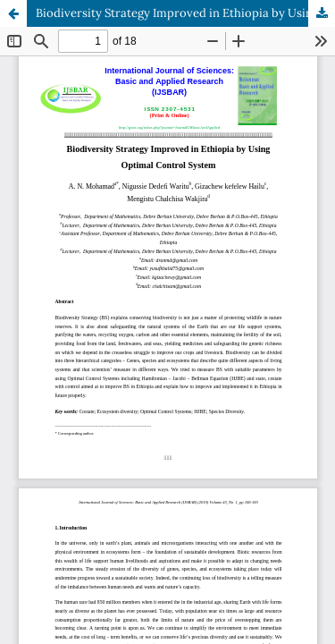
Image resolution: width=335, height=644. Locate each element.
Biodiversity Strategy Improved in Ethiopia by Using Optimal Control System (185, 13)
